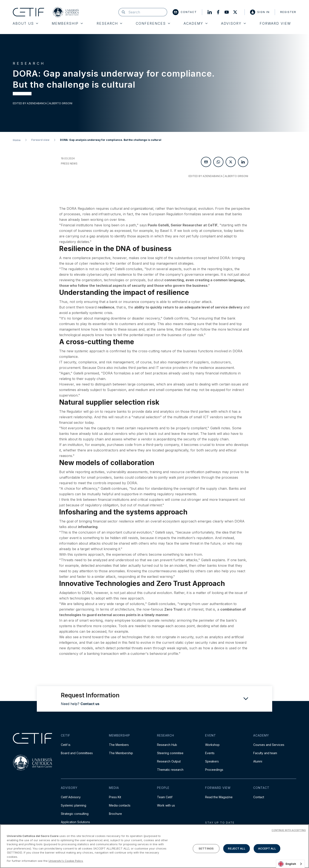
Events (210, 753)
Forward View (275, 23)
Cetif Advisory (71, 797)
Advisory (233, 23)
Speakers (212, 761)
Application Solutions (75, 822)
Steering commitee (170, 753)
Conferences (153, 23)
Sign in (260, 12)
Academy (196, 23)
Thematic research (170, 770)
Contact (185, 12)
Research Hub (167, 745)
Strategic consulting (75, 814)
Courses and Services (269, 745)
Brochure (115, 814)
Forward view (40, 140)
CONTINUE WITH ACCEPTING (289, 830)
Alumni (258, 761)
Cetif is (66, 745)
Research (109, 23)
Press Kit (115, 797)
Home (17, 140)
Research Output (169, 761)
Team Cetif (165, 797)
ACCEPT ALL (267, 848)
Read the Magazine (219, 797)
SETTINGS (206, 848)
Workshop (212, 745)
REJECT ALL (236, 848)
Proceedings (214, 770)
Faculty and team (265, 753)
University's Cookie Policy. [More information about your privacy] (66, 861)
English (287, 864)
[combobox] (290, 864)
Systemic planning (74, 805)
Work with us (166, 805)
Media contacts (120, 805)
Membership (67, 23)
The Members (119, 745)
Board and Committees (77, 753)
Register (288, 12)
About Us (25, 23)
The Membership (121, 753)
